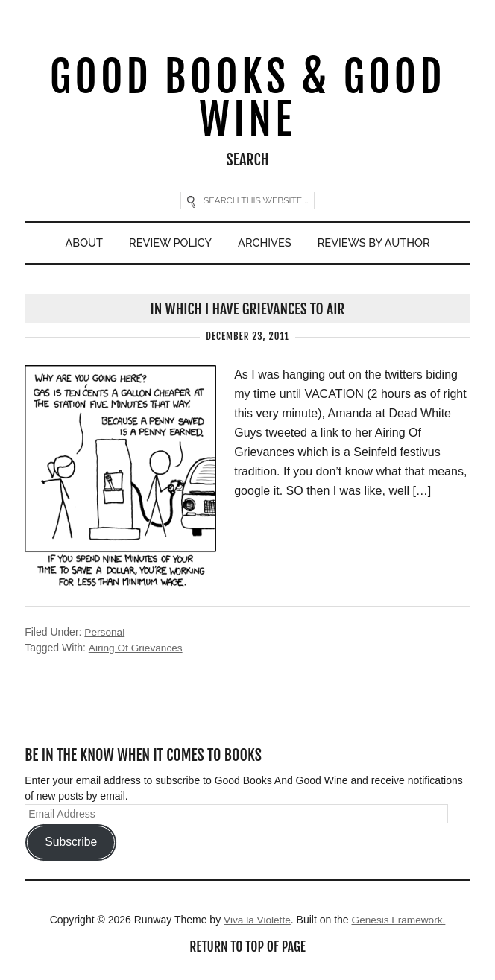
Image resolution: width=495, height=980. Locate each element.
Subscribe (71, 845)
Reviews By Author (377, 245)
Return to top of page (248, 949)
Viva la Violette (256, 922)
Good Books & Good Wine (248, 99)
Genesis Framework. (399, 922)
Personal (105, 635)
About (80, 245)
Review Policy (168, 245)
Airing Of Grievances (136, 651)
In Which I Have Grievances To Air (248, 312)
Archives (265, 245)
